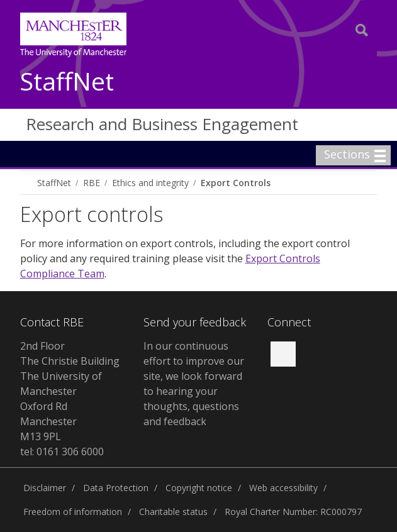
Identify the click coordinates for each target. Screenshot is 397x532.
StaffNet (67, 82)
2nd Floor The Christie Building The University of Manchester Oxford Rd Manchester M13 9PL (70, 391)
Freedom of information (73, 512)
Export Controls (236, 183)
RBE (92, 183)
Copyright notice (199, 488)
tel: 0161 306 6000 (62, 452)
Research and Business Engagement (162, 124)
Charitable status (173, 512)
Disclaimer (45, 488)
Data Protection (116, 488)
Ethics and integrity (150, 183)
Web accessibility (283, 488)
